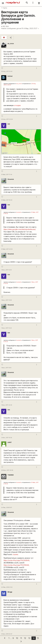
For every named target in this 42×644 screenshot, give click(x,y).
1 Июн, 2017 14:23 (6, 328)
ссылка (15, 554)
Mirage (10, 592)
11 (21, 638)
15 (38, 638)
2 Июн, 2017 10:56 (7, 438)
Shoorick (11, 179)
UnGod (10, 76)
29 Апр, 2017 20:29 (7, 119)
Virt (9, 124)
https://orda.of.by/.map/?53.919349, (16, 565)
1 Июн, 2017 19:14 (6, 368)
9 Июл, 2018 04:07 (7, 634)
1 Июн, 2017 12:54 (6, 270)
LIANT (10, 442)
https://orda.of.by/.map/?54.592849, (17, 560)
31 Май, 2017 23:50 (7, 249)
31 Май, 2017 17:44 (7, 175)
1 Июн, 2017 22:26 (7, 405)
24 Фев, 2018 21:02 (7, 587)
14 (34, 638)
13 (29, 638)
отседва (17, 105)
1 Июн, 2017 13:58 (6, 300)
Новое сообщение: (9, 28)
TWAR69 (11, 475)
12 (25, 638)
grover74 (20, 28)
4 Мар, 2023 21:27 (31, 28)
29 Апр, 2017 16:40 (7, 71)
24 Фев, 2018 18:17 (7, 508)
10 (17, 638)
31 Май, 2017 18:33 (7, 200)
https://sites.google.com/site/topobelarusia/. (20, 229)
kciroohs (19, 212)
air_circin (11, 44)
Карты (4, 8)
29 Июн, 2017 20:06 (7, 470)
